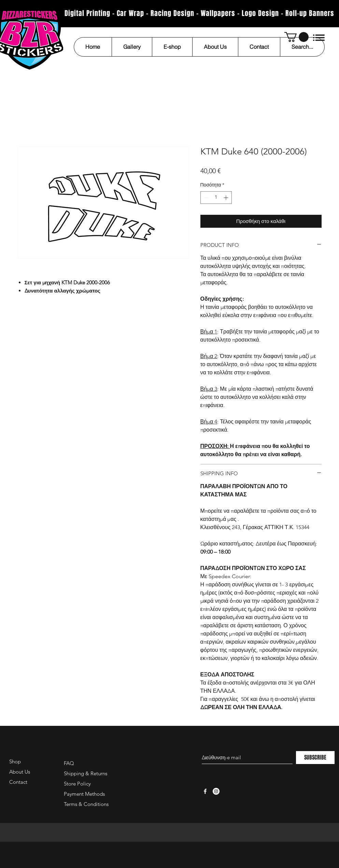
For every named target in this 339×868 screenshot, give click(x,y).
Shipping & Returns (86, 773)
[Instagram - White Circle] (216, 791)
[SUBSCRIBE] (315, 758)
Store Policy (77, 784)
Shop (15, 761)
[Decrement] (206, 198)
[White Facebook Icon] (205, 791)
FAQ (69, 763)
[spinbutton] (216, 198)
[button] (296, 37)
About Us (20, 772)
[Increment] (227, 198)
